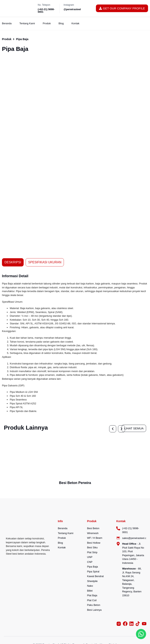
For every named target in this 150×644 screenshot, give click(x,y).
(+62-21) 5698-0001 (46, 11)
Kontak (75, 23)
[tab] (13, 262)
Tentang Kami (27, 23)
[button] (8, 130)
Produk (47, 23)
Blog (61, 23)
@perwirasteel (72, 9)
